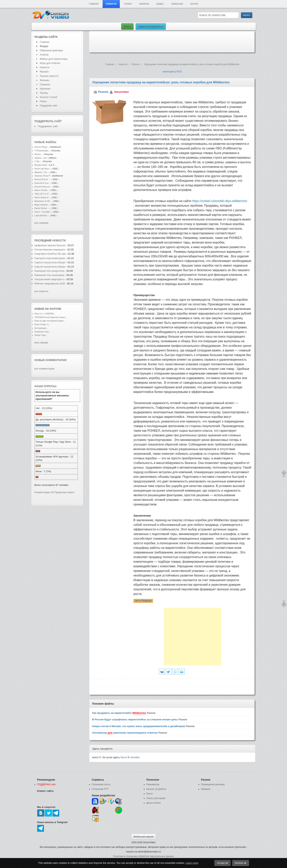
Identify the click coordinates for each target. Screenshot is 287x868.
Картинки (45, 89)
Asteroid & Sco (42, 183)
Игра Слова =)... (42, 324)
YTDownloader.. (42, 151)
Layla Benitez (41, 215)
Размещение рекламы (213, 784)
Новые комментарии (51, 360)
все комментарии (44, 369)
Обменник (177, 4)
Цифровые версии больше (50, 245)
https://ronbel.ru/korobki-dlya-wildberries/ (220, 201)
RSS (179, 72)
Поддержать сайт (48, 121)
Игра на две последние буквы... (50, 321)
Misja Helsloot (41, 205)
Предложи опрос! (65, 492)
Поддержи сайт (49, 106)
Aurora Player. (41, 147)
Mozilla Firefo (41, 165)
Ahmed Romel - (42, 179)
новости (59, 240)
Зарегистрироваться (151, 27)
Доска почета (154, 803)
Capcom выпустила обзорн (50, 262)
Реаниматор (153, 784)
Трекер (128, 4)
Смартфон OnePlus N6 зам (50, 254)
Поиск (43, 101)
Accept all (222, 863)
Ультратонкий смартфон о (49, 279)
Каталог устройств (156, 789)
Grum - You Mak (42, 212)
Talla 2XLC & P (42, 194)
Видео (160, 4)
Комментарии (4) (44, 492)
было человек (130, 757)
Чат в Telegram (143, 601)
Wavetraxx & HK (42, 201)
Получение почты (101, 784)
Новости (111, 4)
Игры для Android (50, 63)
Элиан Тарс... (41, 335)
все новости (41, 291)
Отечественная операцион (50, 250)
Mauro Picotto (41, 190)
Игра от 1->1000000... (45, 314)
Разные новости (49, 76)
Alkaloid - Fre (41, 172)
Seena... (38, 154)
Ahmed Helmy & (42, 187)
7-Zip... (38, 161)
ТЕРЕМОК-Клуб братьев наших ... (51, 317)
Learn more (192, 863)
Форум (194, 4)
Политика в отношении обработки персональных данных (143, 856)
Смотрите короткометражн (50, 258)
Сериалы (45, 84)
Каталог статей (49, 97)
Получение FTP (100, 789)
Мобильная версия (144, 837)
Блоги (150, 794)
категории (169, 72)
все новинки (42, 223)
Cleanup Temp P (42, 176)
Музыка (44, 72)
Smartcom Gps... (42, 332)
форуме (56, 309)
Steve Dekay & (42, 197)
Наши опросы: (46, 386)
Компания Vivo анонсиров (49, 275)
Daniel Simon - (41, 208)
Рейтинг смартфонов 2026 (50, 284)
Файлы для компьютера (54, 59)
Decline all (241, 863)
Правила (206, 789)
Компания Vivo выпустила (49, 271)
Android (144, 4)
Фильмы (45, 80)
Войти (127, 27)
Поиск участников (156, 798)
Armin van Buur (42, 169)
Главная (94, 4)
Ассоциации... (41, 328)
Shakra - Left (41, 158)
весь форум (41, 342)
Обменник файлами (51, 50)
